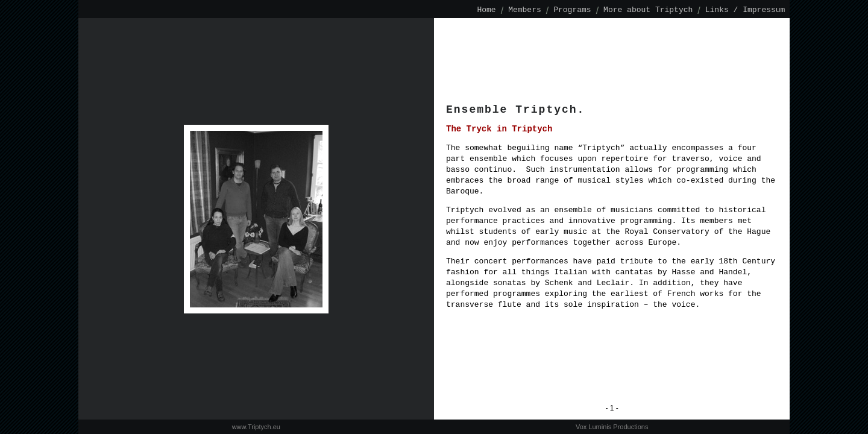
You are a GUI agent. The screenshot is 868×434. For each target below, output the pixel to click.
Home (487, 10)
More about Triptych (648, 10)
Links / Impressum (745, 10)
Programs (572, 10)
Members (525, 10)
